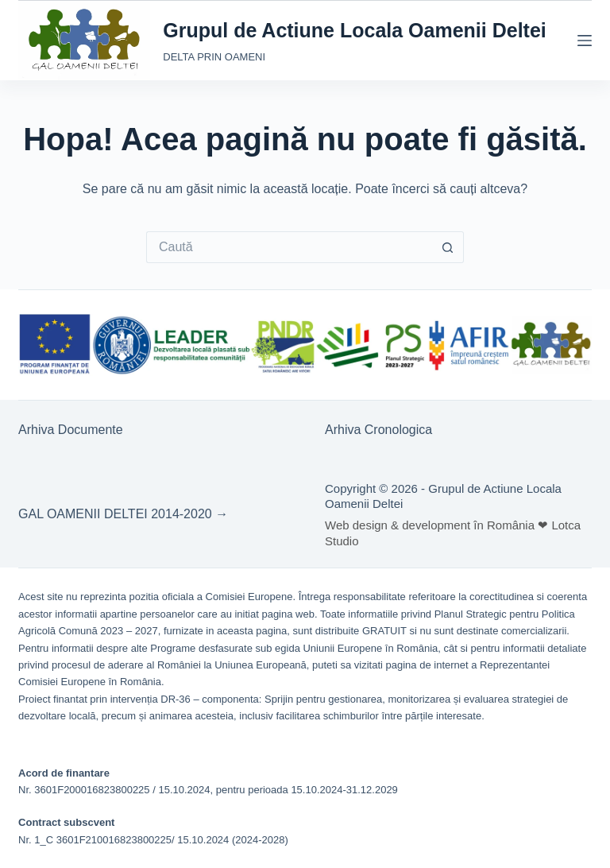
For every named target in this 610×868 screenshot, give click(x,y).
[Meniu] (585, 41)
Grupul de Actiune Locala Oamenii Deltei (355, 30)
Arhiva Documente (71, 430)
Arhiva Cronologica (378, 430)
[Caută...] (289, 247)
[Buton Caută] (448, 247)
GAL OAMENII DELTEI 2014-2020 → (123, 514)
